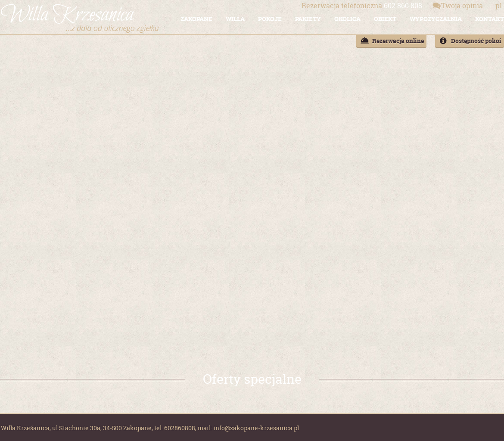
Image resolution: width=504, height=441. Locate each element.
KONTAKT (490, 19)
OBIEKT (385, 19)
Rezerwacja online (398, 41)
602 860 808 (362, 6)
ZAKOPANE (196, 19)
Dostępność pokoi (476, 41)
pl (499, 6)
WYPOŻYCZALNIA (436, 19)
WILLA (235, 19)
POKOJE (270, 19)
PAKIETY (308, 19)
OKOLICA (347, 19)
